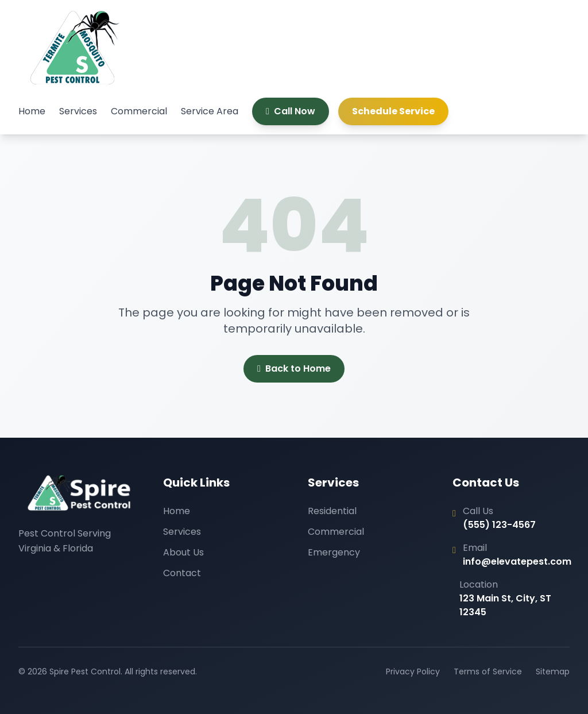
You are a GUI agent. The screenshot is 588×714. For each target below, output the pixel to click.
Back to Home (294, 369)
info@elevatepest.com (517, 561)
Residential (332, 511)
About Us (183, 552)
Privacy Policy (413, 671)
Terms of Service (488, 671)
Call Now (291, 111)
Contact (182, 573)
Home (32, 111)
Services (78, 111)
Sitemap (553, 671)
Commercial (139, 111)
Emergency (334, 552)
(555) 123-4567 (499, 525)
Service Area (210, 111)
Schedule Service (393, 111)
